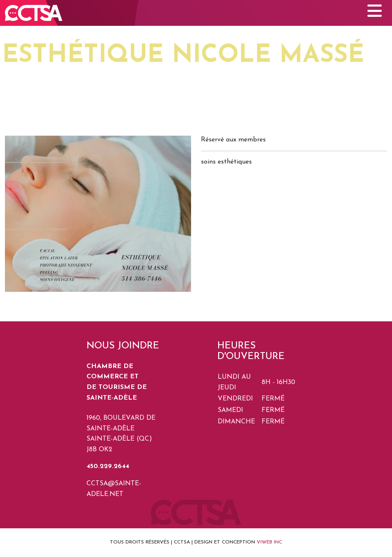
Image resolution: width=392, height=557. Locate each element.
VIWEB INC (269, 542)
